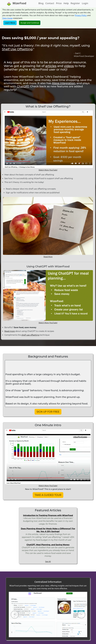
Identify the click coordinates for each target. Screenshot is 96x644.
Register (75, 3)
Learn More (10, 23)
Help (66, 3)
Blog (41, 3)
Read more (10, 331)
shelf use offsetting (30, 335)
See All (48, 562)
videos (69, 66)
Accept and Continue (30, 23)
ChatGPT (23, 86)
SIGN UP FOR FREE (48, 412)
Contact (50, 3)
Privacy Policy (81, 15)
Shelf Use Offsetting (17, 49)
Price (59, 3)
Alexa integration (64, 83)
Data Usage (7, 18)
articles (51, 66)
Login (85, 3)
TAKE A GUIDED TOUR (48, 495)
